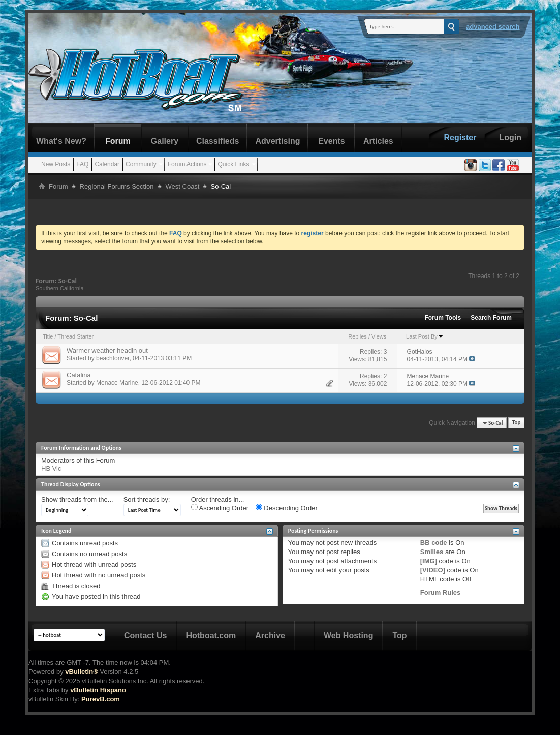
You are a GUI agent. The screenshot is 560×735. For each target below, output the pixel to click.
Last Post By (425, 336)
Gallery (165, 141)
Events (331, 141)
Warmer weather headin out (107, 350)
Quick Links (233, 164)
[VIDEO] (433, 570)
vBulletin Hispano (98, 690)
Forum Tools (443, 318)
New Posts (56, 164)
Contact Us (145, 636)
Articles (378, 141)
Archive (270, 636)
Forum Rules (440, 592)
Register (460, 137)
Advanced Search (493, 27)
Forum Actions (187, 164)
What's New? (61, 141)
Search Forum (491, 318)
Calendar (107, 164)
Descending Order (287, 508)
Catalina (79, 375)
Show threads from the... (77, 499)
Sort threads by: (147, 499)
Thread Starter (75, 336)
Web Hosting (348, 636)
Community (141, 164)
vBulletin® (81, 672)
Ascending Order (220, 508)
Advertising (277, 141)
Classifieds (217, 141)
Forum (118, 141)
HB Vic (51, 468)
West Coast (183, 186)
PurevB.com (101, 699)
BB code (434, 543)
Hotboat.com (211, 636)
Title (48, 336)
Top (516, 423)
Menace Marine (117, 383)
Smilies (432, 552)
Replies (357, 336)
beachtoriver (113, 358)
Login (510, 137)
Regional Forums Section (117, 186)
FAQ (82, 164)
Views (379, 336)
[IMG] (429, 561)
